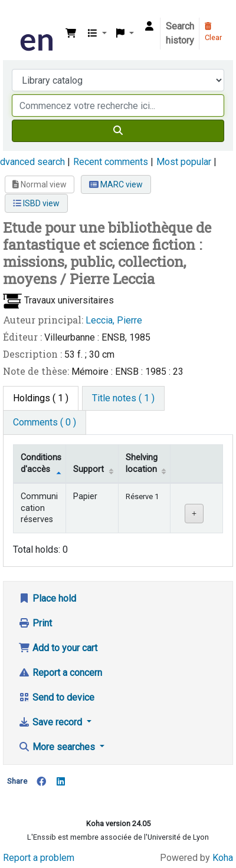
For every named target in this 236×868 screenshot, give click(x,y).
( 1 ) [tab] (41, 398)
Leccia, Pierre (114, 320)
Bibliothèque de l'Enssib (22, 17)
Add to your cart (58, 648)
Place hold (47, 598)
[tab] (123, 398)
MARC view (116, 184)
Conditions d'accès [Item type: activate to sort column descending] (41, 463)
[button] (71, 34)
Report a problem (39, 858)
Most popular (184, 162)
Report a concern (60, 673)
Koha (223, 858)
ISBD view (36, 203)
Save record (51, 722)
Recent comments (111, 162)
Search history (180, 33)
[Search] (118, 131)
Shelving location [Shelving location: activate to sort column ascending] (142, 463)
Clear (213, 32)
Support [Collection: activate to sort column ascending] (88, 469)
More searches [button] (58, 747)
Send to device (56, 697)
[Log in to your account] (149, 27)
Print (35, 623)
